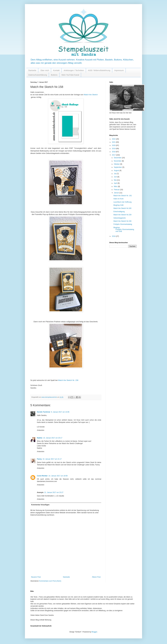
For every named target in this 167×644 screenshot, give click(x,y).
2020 (114, 145)
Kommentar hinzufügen (40, 505)
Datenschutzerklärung (38, 75)
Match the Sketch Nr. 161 (123, 196)
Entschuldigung (119, 212)
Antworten (41, 430)
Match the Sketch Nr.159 (122, 215)
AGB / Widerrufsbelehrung (99, 70)
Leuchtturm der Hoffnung (123, 202)
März (116, 186)
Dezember (118, 158)
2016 (114, 236)
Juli (115, 174)
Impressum (119, 70)
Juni (116, 177)
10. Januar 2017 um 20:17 (53, 438)
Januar (117, 193)
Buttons (54, 75)
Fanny (39, 459)
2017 (114, 155)
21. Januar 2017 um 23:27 (54, 492)
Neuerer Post (36, 577)
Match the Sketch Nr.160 (122, 208)
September (118, 167)
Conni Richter (42, 476)
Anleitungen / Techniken (74, 70)
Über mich (45, 70)
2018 (114, 152)
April (116, 183)
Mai (115, 180)
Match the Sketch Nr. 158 (68, 380)
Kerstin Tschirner (44, 412)
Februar (117, 190)
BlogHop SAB (118, 205)
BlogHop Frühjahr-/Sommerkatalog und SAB (124, 230)
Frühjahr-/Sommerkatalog (123, 224)
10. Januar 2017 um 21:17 (52, 459)
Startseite (32, 70)
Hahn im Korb (118, 199)
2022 (114, 139)
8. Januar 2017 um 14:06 (60, 412)
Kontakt (56, 70)
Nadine (40, 438)
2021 (114, 142)
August (117, 171)
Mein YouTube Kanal (70, 75)
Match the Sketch (91, 95)
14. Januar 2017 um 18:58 (58, 476)
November (118, 161)
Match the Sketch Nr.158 (122, 221)
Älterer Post (96, 577)
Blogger (94, 632)
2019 (114, 149)
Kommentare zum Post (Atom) (50, 581)
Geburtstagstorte (120, 218)
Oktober (117, 164)
